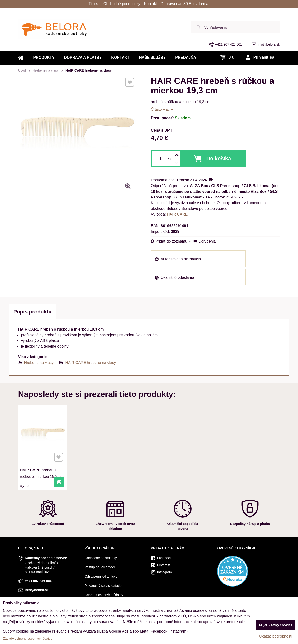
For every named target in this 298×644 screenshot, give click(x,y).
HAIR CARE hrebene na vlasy (90, 363)
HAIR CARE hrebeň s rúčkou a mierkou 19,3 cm (42, 463)
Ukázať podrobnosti (276, 636)
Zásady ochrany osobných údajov (28, 639)
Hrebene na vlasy (39, 363)
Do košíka (219, 159)
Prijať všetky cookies (276, 625)
